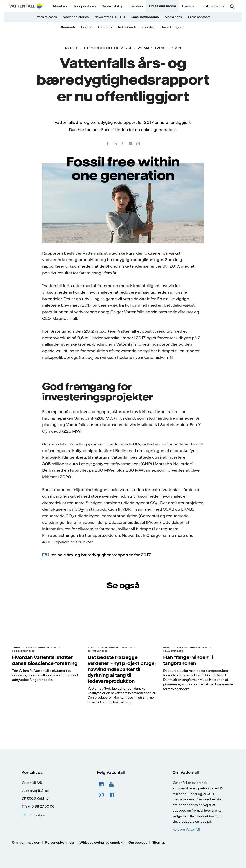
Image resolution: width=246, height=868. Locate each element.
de (223, 6)
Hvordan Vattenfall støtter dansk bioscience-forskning (45, 660)
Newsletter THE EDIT (110, 17)
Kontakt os (37, 815)
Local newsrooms (145, 17)
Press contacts (199, 17)
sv (217, 6)
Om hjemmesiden (26, 842)
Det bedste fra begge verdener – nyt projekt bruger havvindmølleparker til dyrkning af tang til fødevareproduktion (122, 669)
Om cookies (138, 842)
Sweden (149, 27)
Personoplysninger (60, 842)
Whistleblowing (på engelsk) (101, 842)
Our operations (84, 6)
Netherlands (127, 27)
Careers (188, 6)
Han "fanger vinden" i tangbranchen (188, 660)
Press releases (46, 17)
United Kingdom (173, 27)
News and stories (76, 17)
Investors (136, 6)
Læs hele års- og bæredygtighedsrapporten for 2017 (99, 555)
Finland (87, 27)
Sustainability (112, 6)
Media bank (174, 17)
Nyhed (71, 48)
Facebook (112, 795)
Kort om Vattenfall (186, 829)
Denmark (68, 27)
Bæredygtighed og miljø (107, 48)
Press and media (163, 6)
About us (60, 6)
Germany (105, 27)
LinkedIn (101, 784)
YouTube (112, 784)
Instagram (101, 795)
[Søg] (232, 6)
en (211, 6)
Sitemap (159, 842)
